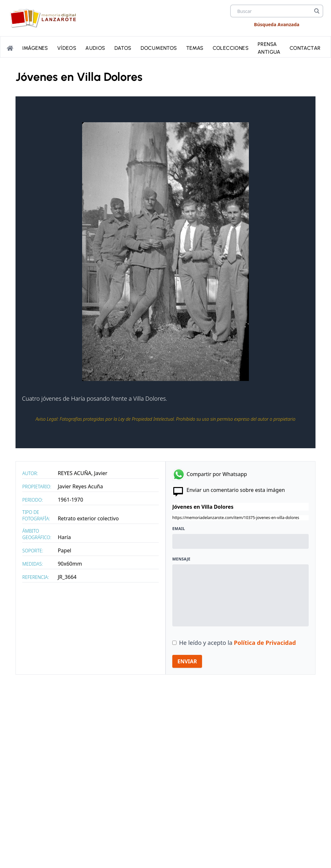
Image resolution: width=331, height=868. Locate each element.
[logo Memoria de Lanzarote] (45, 18)
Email (179, 529)
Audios (95, 48)
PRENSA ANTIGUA (269, 48)
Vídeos (67, 48)
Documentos (159, 48)
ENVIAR (187, 661)
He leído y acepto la (237, 643)
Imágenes (35, 48)
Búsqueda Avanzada (277, 24)
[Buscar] (317, 11)
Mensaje (181, 559)
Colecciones (231, 48)
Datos (123, 48)
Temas (195, 48)
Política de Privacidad (265, 643)
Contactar (305, 48)
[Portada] (10, 48)
